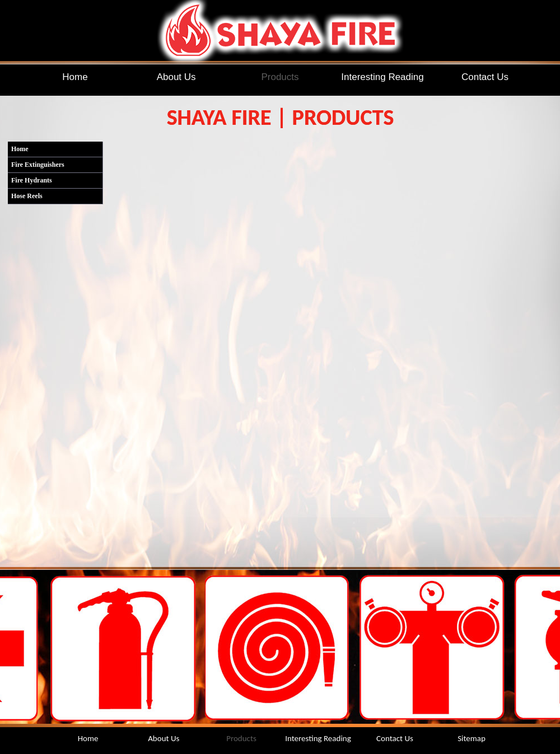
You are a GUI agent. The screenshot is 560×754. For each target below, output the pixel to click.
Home (20, 149)
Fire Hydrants (32, 180)
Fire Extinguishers (38, 165)
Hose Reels (27, 196)
